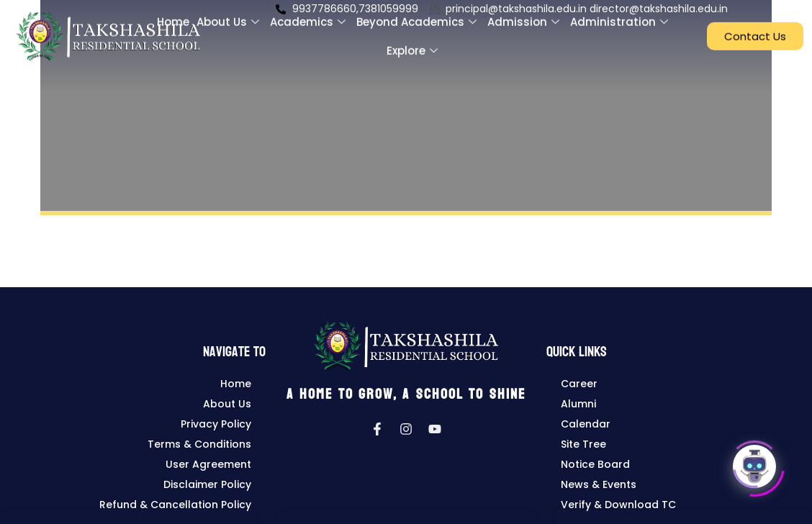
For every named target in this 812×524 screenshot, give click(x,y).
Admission (525, 15)
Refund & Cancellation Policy (175, 505)
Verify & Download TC (618, 505)
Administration (621, 15)
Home (173, 15)
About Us (230, 15)
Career (579, 384)
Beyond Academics (418, 15)
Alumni (578, 404)
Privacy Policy (216, 424)
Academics (310, 15)
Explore (414, 44)
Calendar (586, 424)
